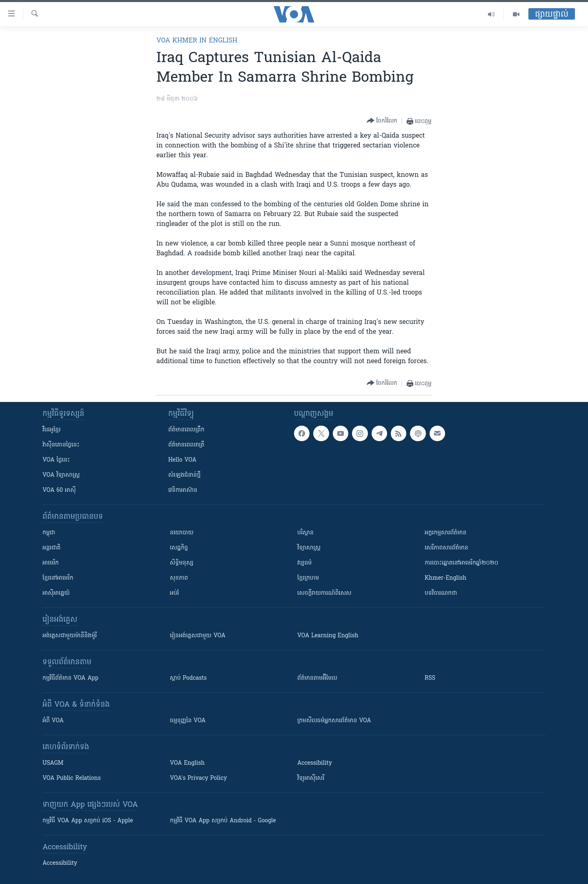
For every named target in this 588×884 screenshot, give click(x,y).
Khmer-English (445, 578)
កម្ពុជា (49, 533)
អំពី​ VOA (53, 721)
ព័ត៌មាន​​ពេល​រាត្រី (186, 445)
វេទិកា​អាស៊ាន (183, 490)
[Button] (382, 121)
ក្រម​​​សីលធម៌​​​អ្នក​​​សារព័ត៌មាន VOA (334, 721)
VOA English (187, 763)
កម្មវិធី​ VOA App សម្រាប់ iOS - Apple (88, 821)
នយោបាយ (182, 533)
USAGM (53, 763)
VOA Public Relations (72, 778)
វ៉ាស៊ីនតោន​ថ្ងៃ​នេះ (61, 445)
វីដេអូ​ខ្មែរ (51, 430)
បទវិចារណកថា (441, 593)
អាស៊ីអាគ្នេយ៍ (56, 593)
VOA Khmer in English (197, 41)
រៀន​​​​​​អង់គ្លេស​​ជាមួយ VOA (198, 636)
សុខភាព (179, 578)
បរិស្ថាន (305, 533)
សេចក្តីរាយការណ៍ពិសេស (324, 593)
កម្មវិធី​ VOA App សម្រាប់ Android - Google (223, 821)
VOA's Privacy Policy (198, 778)
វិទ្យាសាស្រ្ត (309, 548)
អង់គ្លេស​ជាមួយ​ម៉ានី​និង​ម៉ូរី (70, 636)
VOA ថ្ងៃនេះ (56, 460)
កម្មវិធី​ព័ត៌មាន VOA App (70, 678)
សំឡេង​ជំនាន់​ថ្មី (184, 475)
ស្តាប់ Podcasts (188, 678)
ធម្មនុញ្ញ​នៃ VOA (188, 721)
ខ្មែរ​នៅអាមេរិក (58, 578)
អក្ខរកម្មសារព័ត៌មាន (445, 533)
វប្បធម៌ (304, 563)
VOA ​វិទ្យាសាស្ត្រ (61, 475)
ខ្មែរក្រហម (308, 578)
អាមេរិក (51, 563)
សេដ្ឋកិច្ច (179, 548)
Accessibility (315, 763)
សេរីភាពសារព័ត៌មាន (447, 548)
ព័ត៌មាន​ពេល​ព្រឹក (186, 430)
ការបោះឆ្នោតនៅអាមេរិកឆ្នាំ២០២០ (461, 563)
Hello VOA (182, 460)
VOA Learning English (328, 636)
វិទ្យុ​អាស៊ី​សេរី (311, 778)
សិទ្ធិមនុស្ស (182, 563)
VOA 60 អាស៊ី (59, 490)
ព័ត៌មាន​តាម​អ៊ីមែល (317, 678)
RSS (430, 678)
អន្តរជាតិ (51, 548)
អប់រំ (174, 593)
